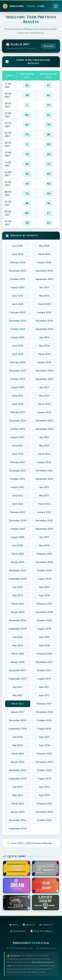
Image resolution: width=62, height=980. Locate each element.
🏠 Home (14, 925)
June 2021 (18, 496)
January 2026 (44, 263)
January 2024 (44, 362)
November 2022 (44, 421)
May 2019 (18, 596)
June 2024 (18, 346)
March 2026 (44, 254)
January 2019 (18, 612)
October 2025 (18, 279)
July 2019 (18, 587)
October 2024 (18, 329)
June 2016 (44, 737)
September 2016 (18, 729)
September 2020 (44, 529)
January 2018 (18, 662)
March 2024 (44, 354)
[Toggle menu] (56, 6)
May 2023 (44, 396)
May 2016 (18, 745)
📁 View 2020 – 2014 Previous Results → (31, 843)
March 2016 (18, 754)
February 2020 (44, 554)
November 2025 (44, 271)
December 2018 (44, 612)
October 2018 (44, 621)
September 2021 (44, 479)
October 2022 (18, 429)
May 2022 (44, 446)
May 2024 (44, 346)
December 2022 (18, 421)
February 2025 (18, 313)
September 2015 (18, 779)
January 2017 (18, 712)
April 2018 (44, 646)
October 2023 (18, 379)
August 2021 (18, 487)
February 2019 (44, 604)
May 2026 (44, 246)
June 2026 (18, 246)
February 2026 (18, 263)
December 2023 (18, 371)
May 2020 (44, 546)
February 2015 (44, 804)
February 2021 (18, 512)
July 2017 (18, 687)
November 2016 (18, 720)
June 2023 (18, 396)
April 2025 (18, 304)
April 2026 (18, 254)
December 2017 (44, 662)
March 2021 (44, 504)
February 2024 (18, 362)
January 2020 (18, 562)
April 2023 (18, 404)
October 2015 (44, 770)
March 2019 (18, 604)
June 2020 (18, 546)
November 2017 (18, 670)
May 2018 (18, 646)
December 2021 (18, 471)
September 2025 (44, 279)
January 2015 (18, 812)
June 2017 (44, 687)
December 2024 (18, 321)
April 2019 (44, 596)
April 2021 (18, 504)
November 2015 (18, 770)
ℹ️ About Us (29, 925)
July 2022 (44, 437)
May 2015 (18, 795)
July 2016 (18, 737)
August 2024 (18, 337)
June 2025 (18, 296)
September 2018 (18, 629)
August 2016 (44, 729)
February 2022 (18, 462)
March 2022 (44, 454)
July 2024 (44, 337)
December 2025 (18, 271)
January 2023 (44, 412)
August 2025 (18, 288)
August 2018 (44, 629)
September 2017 (18, 679)
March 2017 (18, 704)
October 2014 (44, 820)
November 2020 (44, 521)
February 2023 (18, 412)
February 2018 (44, 654)
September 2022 (44, 429)
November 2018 (18, 621)
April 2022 (18, 454)
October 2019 (44, 571)
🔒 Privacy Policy (18, 931)
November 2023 (44, 371)
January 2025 (44, 313)
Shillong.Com (23, 6)
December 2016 (44, 712)
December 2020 (18, 521)
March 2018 (18, 654)
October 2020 (18, 529)
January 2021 (44, 512)
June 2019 (44, 587)
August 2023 (18, 387)
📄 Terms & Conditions (41, 931)
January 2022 (44, 462)
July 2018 (18, 637)
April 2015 (44, 795)
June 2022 (18, 446)
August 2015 (44, 779)
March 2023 (44, 404)
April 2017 (44, 695)
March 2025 (44, 304)
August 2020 (18, 537)
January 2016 (18, 762)
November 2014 (18, 820)
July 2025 (44, 288)
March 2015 (18, 804)
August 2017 (44, 679)
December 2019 (44, 562)
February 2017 (44, 704)
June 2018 (44, 637)
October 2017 (44, 670)
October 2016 (44, 720)
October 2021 (18, 479)
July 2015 (18, 787)
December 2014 (44, 812)
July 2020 (44, 537)
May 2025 (44, 296)
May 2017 (18, 695)
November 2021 (44, 471)
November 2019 (18, 571)
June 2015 (44, 787)
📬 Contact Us (46, 925)
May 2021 (44, 496)
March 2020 (18, 554)
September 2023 (44, 379)
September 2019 (18, 579)
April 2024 (18, 354)
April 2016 (44, 745)
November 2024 (44, 321)
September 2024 (44, 329)
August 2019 (44, 579)
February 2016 (44, 754)
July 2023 (44, 387)
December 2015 (44, 762)
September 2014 (18, 829)
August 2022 (18, 437)
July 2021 (44, 487)
